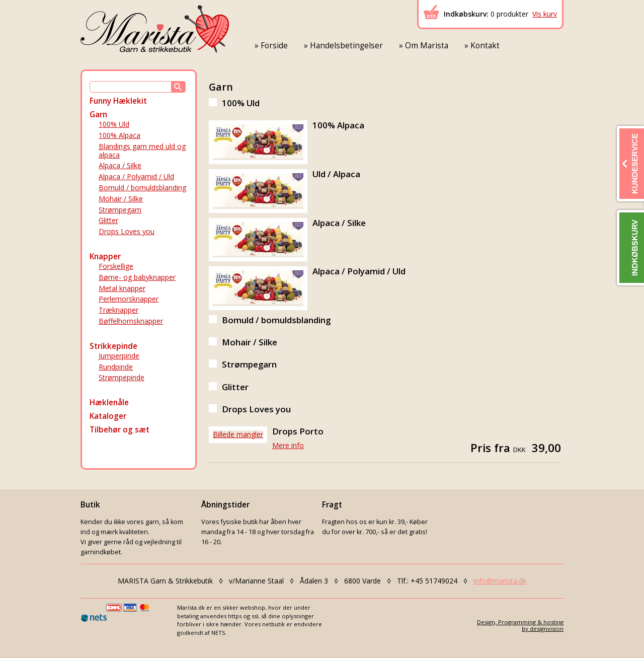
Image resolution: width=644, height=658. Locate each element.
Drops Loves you (127, 231)
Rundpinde (116, 367)
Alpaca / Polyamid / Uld (136, 176)
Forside (274, 46)
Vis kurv (545, 14)
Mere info (288, 445)
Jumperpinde (119, 356)
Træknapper (118, 310)
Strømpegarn (120, 210)
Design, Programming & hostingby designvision (520, 625)
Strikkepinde (113, 346)
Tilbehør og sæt (119, 430)
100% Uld (114, 124)
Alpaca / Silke (120, 165)
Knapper (105, 257)
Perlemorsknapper (129, 299)
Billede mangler (238, 434)
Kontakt (485, 46)
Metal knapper (122, 288)
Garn (98, 115)
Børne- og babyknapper (137, 277)
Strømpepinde (122, 377)
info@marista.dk (500, 581)
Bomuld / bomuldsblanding (142, 188)
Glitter (108, 220)
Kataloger (108, 416)
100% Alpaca (119, 135)
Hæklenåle (109, 403)
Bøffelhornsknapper (131, 321)
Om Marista (427, 46)
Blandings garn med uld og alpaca (142, 151)
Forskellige (116, 266)
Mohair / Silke (121, 199)
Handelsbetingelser (346, 46)
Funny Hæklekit (118, 101)
